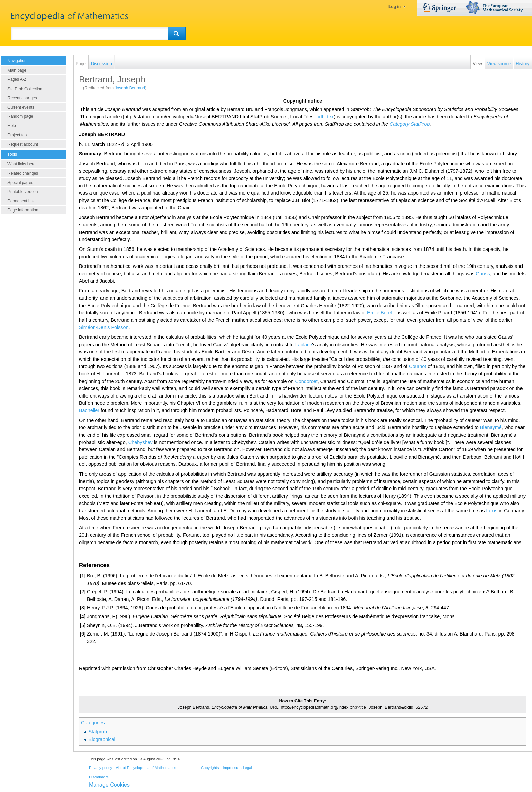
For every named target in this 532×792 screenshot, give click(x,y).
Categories (93, 723)
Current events (21, 107)
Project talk (17, 135)
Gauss (483, 274)
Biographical (102, 739)
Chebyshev (140, 442)
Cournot (417, 366)
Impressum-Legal (237, 768)
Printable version (23, 192)
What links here (22, 164)
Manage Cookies (109, 785)
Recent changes (22, 98)
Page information (23, 210)
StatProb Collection (25, 89)
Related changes (23, 173)
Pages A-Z (17, 79)
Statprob (98, 732)
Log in (395, 7)
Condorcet (306, 381)
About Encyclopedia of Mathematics (146, 768)
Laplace (304, 345)
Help (12, 126)
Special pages (20, 183)
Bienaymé (491, 427)
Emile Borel (380, 313)
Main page (17, 70)
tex (330, 117)
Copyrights (210, 768)
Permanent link (21, 201)
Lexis (492, 511)
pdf (320, 117)
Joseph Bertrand (130, 88)
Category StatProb (410, 124)
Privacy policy (100, 768)
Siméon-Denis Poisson (104, 327)
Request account (23, 144)
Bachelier (89, 410)
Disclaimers (99, 777)
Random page (20, 116)
